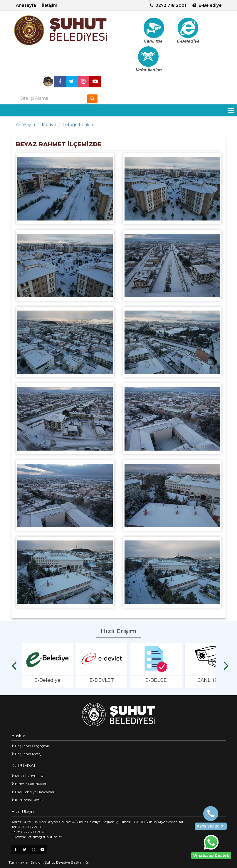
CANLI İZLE (210, 680)
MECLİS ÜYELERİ (28, 776)
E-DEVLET (102, 680)
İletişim (50, 5)
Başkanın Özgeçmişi (31, 746)
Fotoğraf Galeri (78, 125)
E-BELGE (156, 680)
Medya (49, 125)
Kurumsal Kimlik (27, 800)
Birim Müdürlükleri (29, 784)
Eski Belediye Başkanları (33, 792)
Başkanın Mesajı (27, 754)
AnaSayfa (25, 125)
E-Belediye (207, 5)
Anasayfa (26, 5)
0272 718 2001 (168, 5)
